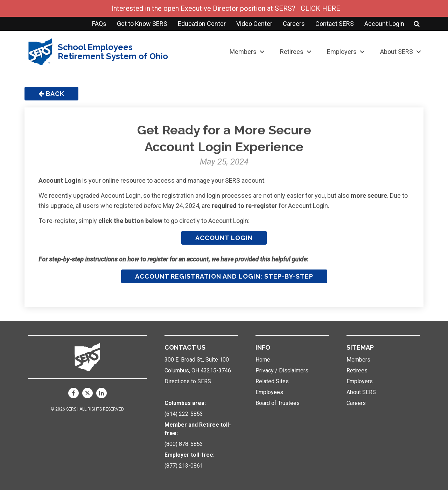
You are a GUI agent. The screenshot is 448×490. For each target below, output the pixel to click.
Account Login (384, 24)
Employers (342, 52)
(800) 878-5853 (184, 444)
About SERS (397, 52)
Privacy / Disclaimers (282, 370)
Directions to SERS (188, 381)
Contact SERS (335, 24)
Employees (269, 392)
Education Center (202, 24)
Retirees (292, 52)
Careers (294, 24)
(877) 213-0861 (184, 466)
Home (263, 360)
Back (51, 94)
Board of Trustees (278, 403)
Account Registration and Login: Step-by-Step (224, 276)
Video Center (254, 24)
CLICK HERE (320, 8)
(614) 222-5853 (184, 414)
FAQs (99, 24)
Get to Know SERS (142, 24)
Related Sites (272, 381)
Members (243, 52)
